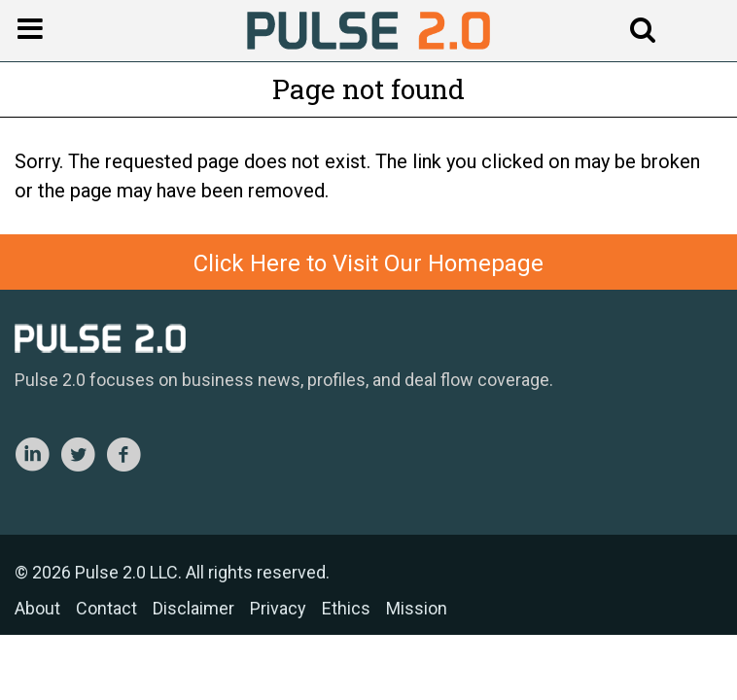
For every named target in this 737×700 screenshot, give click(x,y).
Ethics (346, 608)
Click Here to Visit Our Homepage (368, 263)
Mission (417, 608)
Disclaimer (193, 608)
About (37, 608)
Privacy (278, 608)
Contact (106, 608)
